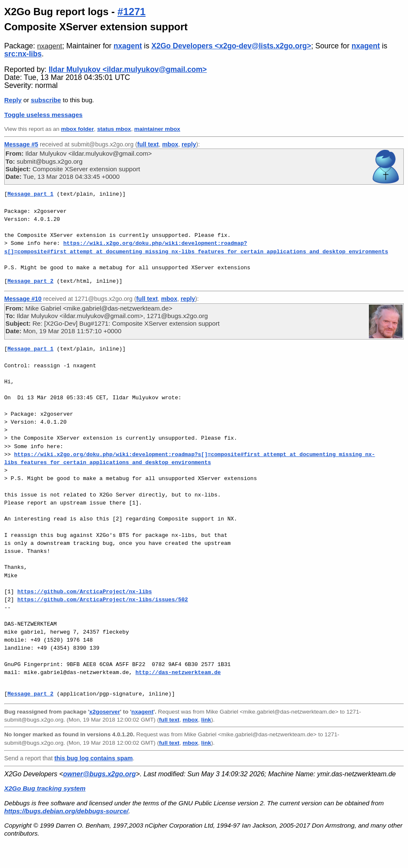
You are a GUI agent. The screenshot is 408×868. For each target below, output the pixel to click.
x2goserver (105, 712)
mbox (170, 144)
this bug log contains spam (93, 758)
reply (189, 144)
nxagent (49, 46)
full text (148, 144)
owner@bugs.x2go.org (99, 774)
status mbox (114, 129)
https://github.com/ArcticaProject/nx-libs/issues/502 (103, 600)
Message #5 (21, 144)
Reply (13, 100)
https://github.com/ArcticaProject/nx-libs (85, 592)
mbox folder (77, 129)
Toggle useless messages (43, 115)
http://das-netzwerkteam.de (178, 672)
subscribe (46, 100)
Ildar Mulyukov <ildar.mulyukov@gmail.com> (128, 69)
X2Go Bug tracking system (45, 788)
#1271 (131, 12)
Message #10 (23, 299)
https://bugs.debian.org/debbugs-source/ (66, 811)
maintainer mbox (157, 129)
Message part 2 (30, 281)
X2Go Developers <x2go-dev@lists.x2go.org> (231, 46)
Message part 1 (30, 194)
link (206, 720)
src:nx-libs (23, 54)
